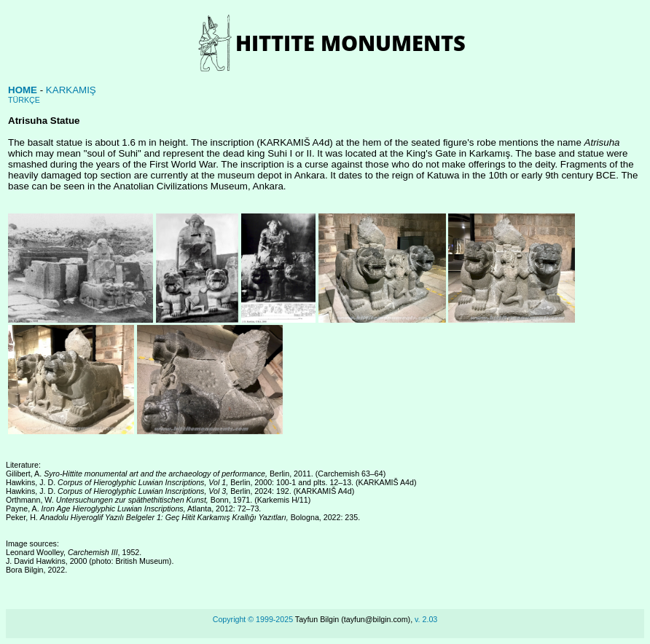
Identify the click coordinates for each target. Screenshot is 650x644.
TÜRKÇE (24, 100)
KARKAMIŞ (71, 90)
